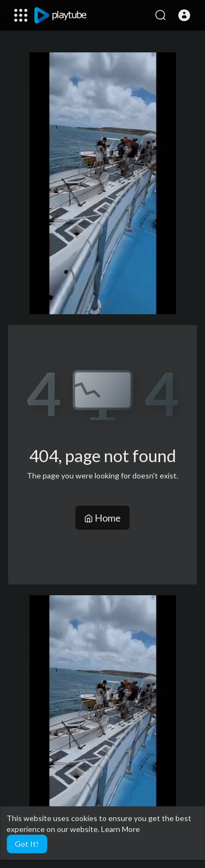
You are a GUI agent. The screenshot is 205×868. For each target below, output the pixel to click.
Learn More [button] (121, 829)
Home (102, 518)
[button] (184, 15)
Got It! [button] (27, 844)
